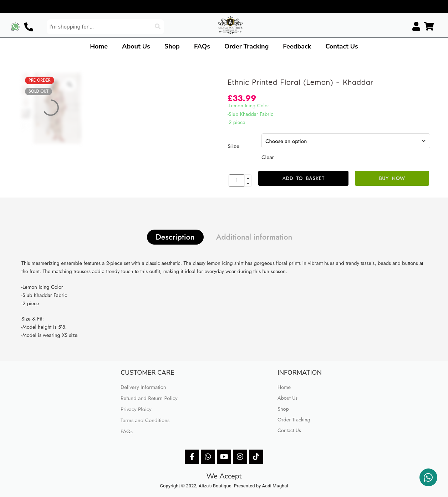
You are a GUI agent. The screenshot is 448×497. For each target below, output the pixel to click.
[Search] (158, 27)
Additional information (254, 237)
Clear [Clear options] (268, 157)
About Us (136, 46)
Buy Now (392, 178)
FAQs (202, 46)
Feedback (297, 46)
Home (99, 46)
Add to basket (303, 178)
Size (234, 146)
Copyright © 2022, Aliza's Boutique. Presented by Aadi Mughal (224, 486)
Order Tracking (246, 46)
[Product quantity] (237, 181)
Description (175, 237)
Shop (172, 46)
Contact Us (342, 46)
